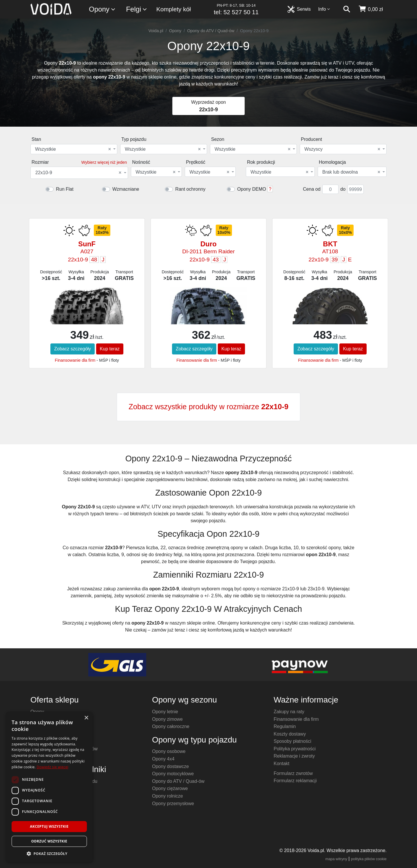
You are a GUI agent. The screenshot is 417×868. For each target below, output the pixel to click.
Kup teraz (110, 349)
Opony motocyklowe (173, 774)
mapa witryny (336, 859)
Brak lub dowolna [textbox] (351, 172)
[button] (49, 854)
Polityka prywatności (295, 749)
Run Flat (65, 189)
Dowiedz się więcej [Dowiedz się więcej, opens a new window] (52, 767)
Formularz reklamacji (295, 781)
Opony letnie (165, 712)
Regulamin (285, 726)
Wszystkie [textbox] (73, 149)
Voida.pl (156, 31)
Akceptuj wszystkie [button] (49, 826)
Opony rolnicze (168, 796)
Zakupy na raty (289, 712)
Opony (102, 9)
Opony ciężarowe (170, 788)
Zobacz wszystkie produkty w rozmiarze (209, 407)
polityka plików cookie (369, 859)
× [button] (86, 718)
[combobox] (74, 149)
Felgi (137, 9)
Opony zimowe (167, 719)
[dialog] (49, 787)
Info (324, 9)
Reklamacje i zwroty (294, 756)
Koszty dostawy (290, 734)
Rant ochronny (190, 189)
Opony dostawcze (170, 766)
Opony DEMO (252, 189)
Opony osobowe (169, 751)
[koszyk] (371, 9)
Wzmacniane (126, 189)
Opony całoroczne (171, 726)
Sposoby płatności (292, 741)
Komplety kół (174, 9)
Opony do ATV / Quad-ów (211, 31)
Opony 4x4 (163, 759)
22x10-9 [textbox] (78, 173)
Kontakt (281, 764)
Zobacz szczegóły (73, 349)
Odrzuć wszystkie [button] (49, 841)
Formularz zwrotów (293, 773)
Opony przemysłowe (173, 804)
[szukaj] (347, 9)
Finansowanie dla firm (75, 360)
